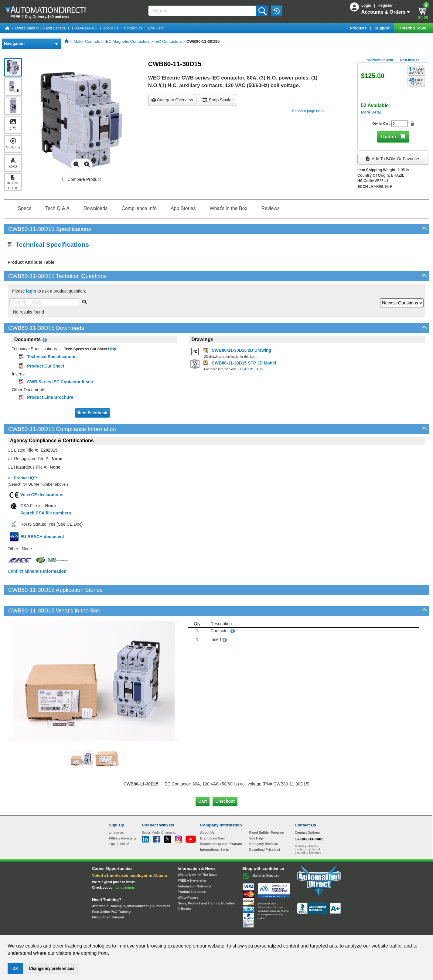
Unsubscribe (184, 929)
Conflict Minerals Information (37, 571)
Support (383, 28)
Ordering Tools (413, 28)
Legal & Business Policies (251, 929)
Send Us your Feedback (152, 929)
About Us (111, 28)
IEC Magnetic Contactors (127, 41)
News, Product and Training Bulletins (206, 883)
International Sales (215, 829)
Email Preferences (212, 929)
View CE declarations (42, 495)
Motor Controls (87, 41)
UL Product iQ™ (23, 478)
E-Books (184, 888)
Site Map (122, 929)
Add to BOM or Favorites (393, 159)
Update (389, 137)
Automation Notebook (194, 866)
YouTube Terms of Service (295, 929)
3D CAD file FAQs (250, 369)
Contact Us (133, 28)
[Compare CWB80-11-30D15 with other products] (64, 179)
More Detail (371, 112)
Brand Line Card (213, 817)
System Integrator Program (221, 823)
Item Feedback (92, 413)
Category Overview (172, 100)
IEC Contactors (168, 41)
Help (112, 349)
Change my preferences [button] (52, 968)
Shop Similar (218, 100)
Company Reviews (264, 823)
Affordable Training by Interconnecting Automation (131, 885)
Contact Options (307, 812)
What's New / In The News (197, 854)
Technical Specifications (48, 244)
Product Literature (192, 871)
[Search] (203, 11)
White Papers (188, 877)
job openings (125, 867)
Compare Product (82, 179)
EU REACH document (42, 537)
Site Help (256, 817)
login (31, 291)
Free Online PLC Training (111, 891)
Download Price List (265, 829)
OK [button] (15, 968)
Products (359, 28)
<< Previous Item (380, 60)
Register (385, 5)
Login (367, 5)
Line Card (156, 28)
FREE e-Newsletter (192, 860)
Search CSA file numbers (46, 513)
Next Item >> (410, 60)
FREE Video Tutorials (108, 897)
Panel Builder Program (267, 812)
